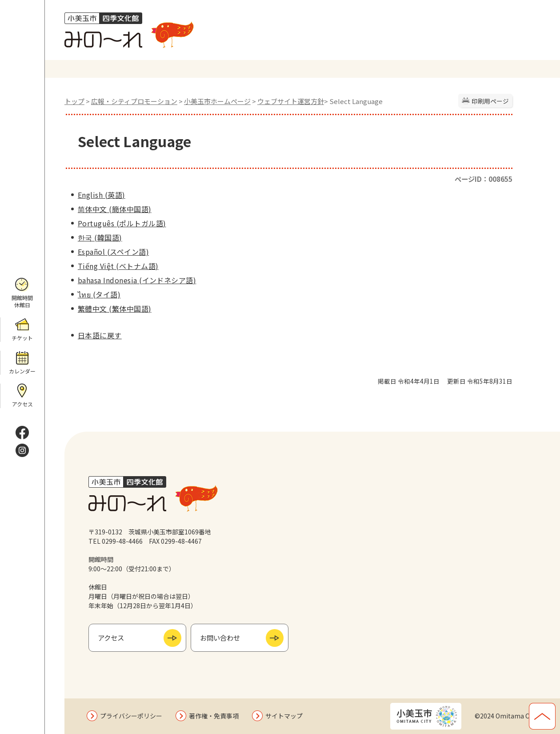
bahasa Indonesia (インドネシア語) (137, 280)
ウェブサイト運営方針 (291, 101)
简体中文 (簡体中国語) (115, 209)
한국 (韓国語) (100, 237)
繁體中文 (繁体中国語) (115, 309)
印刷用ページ (490, 101)
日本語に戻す (100, 335)
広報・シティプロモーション (134, 101)
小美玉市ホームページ (217, 101)
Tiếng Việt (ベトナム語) (118, 266)
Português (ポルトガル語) (122, 223)
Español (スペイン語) (113, 252)
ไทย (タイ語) (99, 294)
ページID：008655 (484, 179)
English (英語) (102, 195)
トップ (74, 101)
